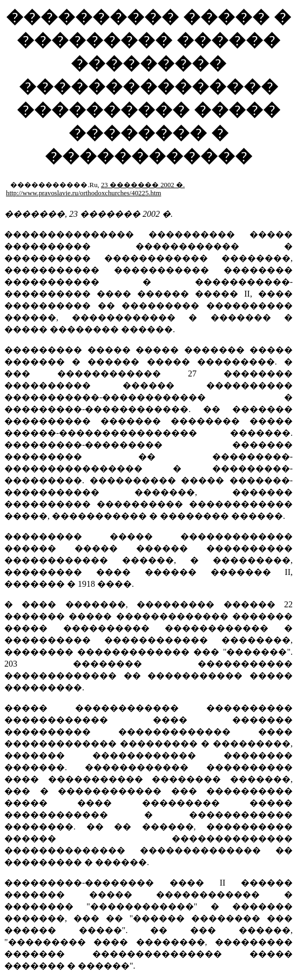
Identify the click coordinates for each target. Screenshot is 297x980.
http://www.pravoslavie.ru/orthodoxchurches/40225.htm (83, 193)
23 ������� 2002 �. (143, 185)
